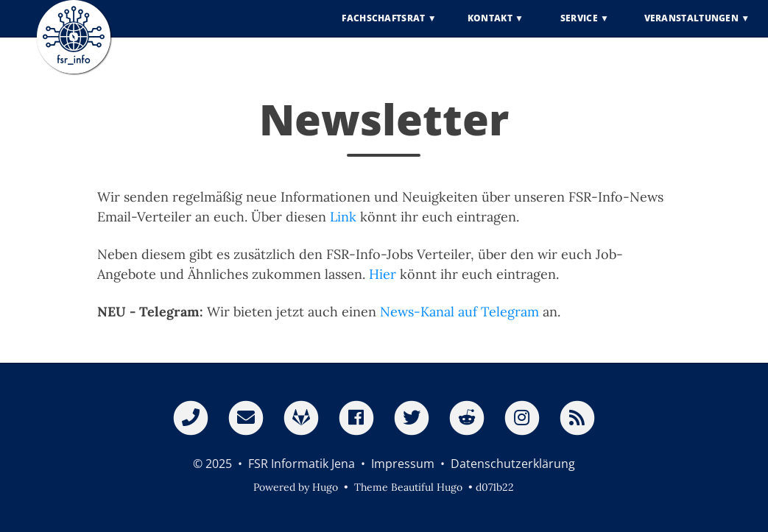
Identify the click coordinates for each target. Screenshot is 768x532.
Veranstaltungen (692, 29)
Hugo (325, 487)
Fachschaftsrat (383, 29)
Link (343, 217)
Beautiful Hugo (427, 487)
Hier (383, 274)
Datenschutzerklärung (513, 464)
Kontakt (490, 29)
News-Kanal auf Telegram (459, 312)
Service (579, 29)
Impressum (403, 464)
